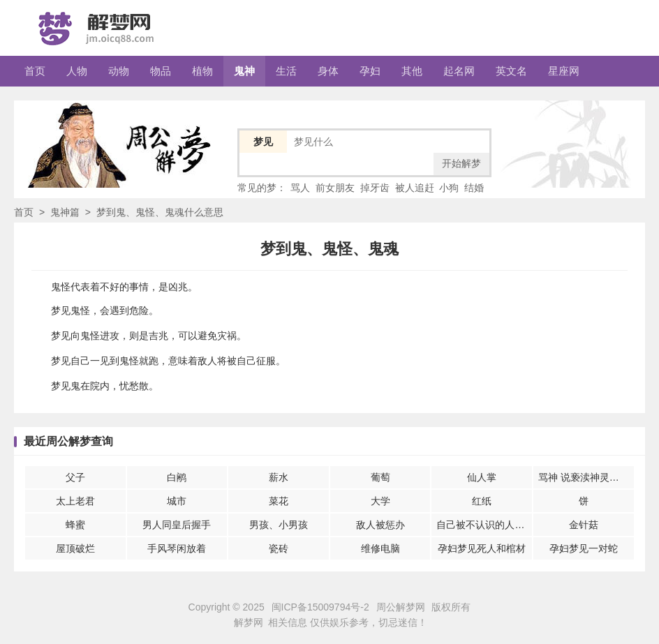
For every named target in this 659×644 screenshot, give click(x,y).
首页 (35, 71)
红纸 (482, 501)
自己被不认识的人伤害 (484, 525)
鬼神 (244, 71)
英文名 (511, 71)
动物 (119, 71)
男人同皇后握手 (177, 525)
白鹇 (177, 477)
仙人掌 (482, 477)
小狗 (449, 188)
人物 (77, 71)
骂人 (300, 188)
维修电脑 (380, 548)
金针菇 (584, 525)
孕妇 (370, 71)
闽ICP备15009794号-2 (320, 607)
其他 (412, 71)
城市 (177, 501)
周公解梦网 (401, 607)
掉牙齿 (375, 188)
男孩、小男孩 (279, 525)
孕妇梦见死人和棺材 (482, 548)
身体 (328, 71)
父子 (75, 477)
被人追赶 (415, 188)
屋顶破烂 (75, 548)
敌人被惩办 (380, 525)
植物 (202, 71)
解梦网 (249, 622)
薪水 (279, 477)
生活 (286, 71)
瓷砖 (279, 548)
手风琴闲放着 (177, 548)
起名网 (459, 71)
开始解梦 (461, 163)
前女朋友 (335, 188)
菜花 (279, 501)
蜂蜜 (75, 525)
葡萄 (380, 477)
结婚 (474, 188)
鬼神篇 (65, 212)
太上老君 (75, 501)
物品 (161, 71)
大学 (380, 501)
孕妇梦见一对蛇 (584, 548)
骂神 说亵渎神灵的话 (584, 477)
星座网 (564, 71)
